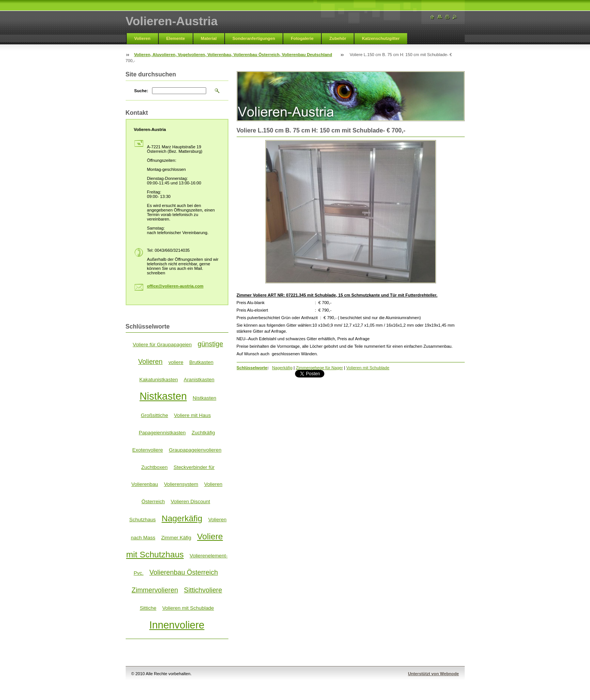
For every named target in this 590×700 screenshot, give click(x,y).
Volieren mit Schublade (368, 368)
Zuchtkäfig (203, 433)
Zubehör (338, 38)
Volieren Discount (191, 501)
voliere (176, 362)
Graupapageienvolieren (195, 450)
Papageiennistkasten (162, 433)
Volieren (142, 38)
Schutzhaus (143, 520)
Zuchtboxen (154, 467)
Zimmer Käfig (176, 538)
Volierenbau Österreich (184, 572)
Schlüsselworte (252, 368)
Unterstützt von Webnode (433, 674)
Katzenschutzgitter (381, 38)
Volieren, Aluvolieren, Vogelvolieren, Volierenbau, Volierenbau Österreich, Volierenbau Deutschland (233, 55)
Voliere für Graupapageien (162, 345)
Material (209, 38)
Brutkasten (201, 362)
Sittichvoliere (203, 590)
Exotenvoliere (148, 450)
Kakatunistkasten (158, 380)
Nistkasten (163, 396)
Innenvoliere (177, 625)
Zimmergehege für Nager (319, 368)
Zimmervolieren (155, 590)
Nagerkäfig (282, 368)
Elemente (176, 38)
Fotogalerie (302, 38)
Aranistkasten (199, 380)
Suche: (141, 91)
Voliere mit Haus (192, 415)
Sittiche (148, 608)
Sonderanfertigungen (254, 38)
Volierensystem (181, 484)
